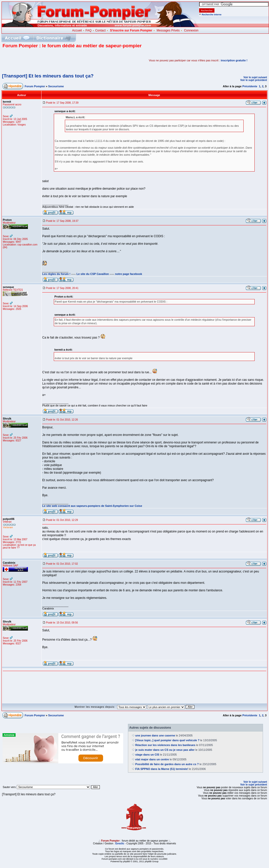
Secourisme (56, 86)
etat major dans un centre (152, 759)
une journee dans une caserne (155, 735)
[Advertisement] (61, 60)
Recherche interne (212, 15)
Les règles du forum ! (56, 274)
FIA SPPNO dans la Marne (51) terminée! (162, 769)
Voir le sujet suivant (255, 77)
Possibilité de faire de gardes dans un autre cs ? (167, 764)
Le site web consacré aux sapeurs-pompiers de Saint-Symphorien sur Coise (92, 506)
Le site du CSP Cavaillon (93, 274)
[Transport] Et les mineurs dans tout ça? (48, 76)
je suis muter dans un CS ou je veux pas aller (165, 750)
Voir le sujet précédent (254, 80)
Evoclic (120, 843)
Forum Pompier (35, 86)
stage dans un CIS (147, 755)
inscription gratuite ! (234, 60)
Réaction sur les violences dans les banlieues (165, 745)
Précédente (250, 86)
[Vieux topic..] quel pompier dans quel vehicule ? (167, 740)
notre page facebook (129, 274)
